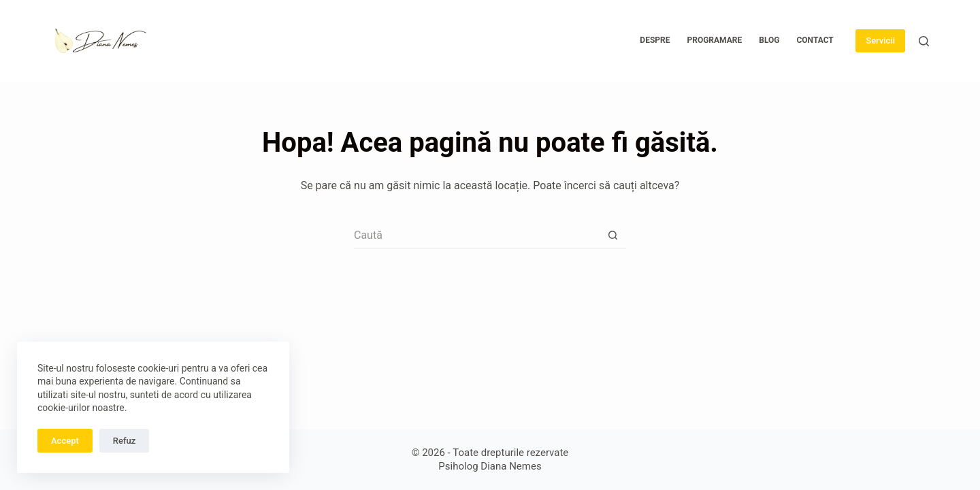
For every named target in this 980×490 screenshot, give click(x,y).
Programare (714, 40)
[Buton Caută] (612, 235)
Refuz (125, 441)
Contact (815, 40)
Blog (769, 40)
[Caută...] (476, 235)
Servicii (880, 40)
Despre (655, 40)
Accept (65, 441)
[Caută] (924, 41)
